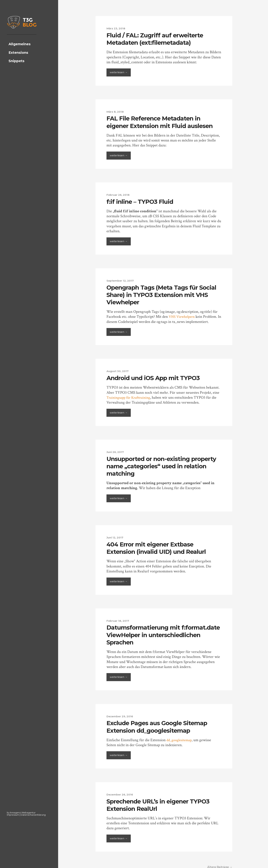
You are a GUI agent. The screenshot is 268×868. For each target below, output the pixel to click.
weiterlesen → (119, 72)
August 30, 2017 (118, 371)
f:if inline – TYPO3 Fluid (141, 201)
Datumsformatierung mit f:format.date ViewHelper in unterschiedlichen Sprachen (150, 634)
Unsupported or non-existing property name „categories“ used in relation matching (161, 465)
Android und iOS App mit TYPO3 (156, 377)
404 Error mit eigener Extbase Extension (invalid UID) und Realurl (159, 547)
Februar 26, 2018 (119, 195)
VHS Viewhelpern (183, 316)
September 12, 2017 (121, 280)
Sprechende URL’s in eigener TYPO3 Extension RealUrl (162, 804)
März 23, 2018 (117, 28)
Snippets (16, 67)
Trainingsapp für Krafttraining (130, 397)
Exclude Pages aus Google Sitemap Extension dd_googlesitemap (160, 726)
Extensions (18, 58)
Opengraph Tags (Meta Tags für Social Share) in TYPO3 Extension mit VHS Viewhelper (163, 294)
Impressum (13, 815)
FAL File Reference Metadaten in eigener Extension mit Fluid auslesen (163, 122)
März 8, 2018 (116, 111)
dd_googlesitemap (180, 739)
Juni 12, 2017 (116, 537)
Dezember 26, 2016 (121, 793)
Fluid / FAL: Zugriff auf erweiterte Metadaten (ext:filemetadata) (157, 39)
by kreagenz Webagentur (21, 813)
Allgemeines (20, 50)
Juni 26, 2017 (116, 451)
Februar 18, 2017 (118, 620)
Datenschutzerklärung (33, 815)
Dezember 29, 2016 (121, 715)
